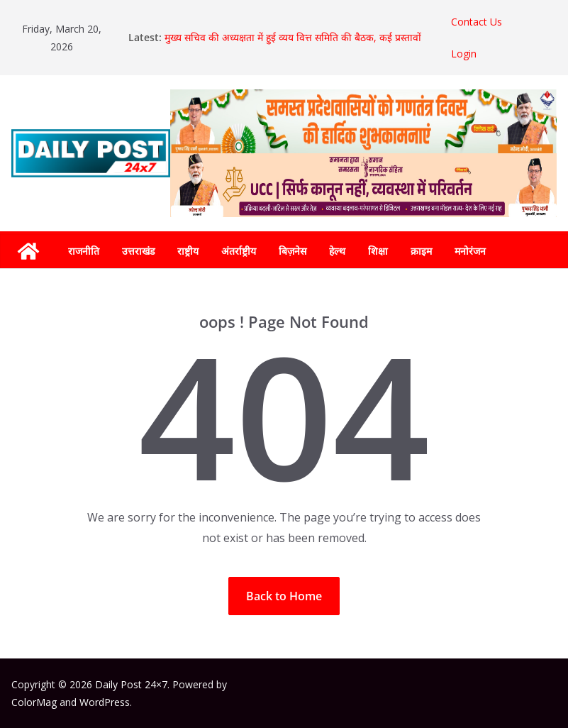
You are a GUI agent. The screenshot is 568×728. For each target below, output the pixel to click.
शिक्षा (378, 251)
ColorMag (34, 702)
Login (464, 54)
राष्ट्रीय (188, 251)
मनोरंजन (470, 251)
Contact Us (477, 22)
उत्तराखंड (138, 251)
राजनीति (84, 251)
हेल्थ (337, 251)
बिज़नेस (293, 251)
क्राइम (421, 251)
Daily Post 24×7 (131, 684)
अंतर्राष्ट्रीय (239, 251)
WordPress (105, 702)
